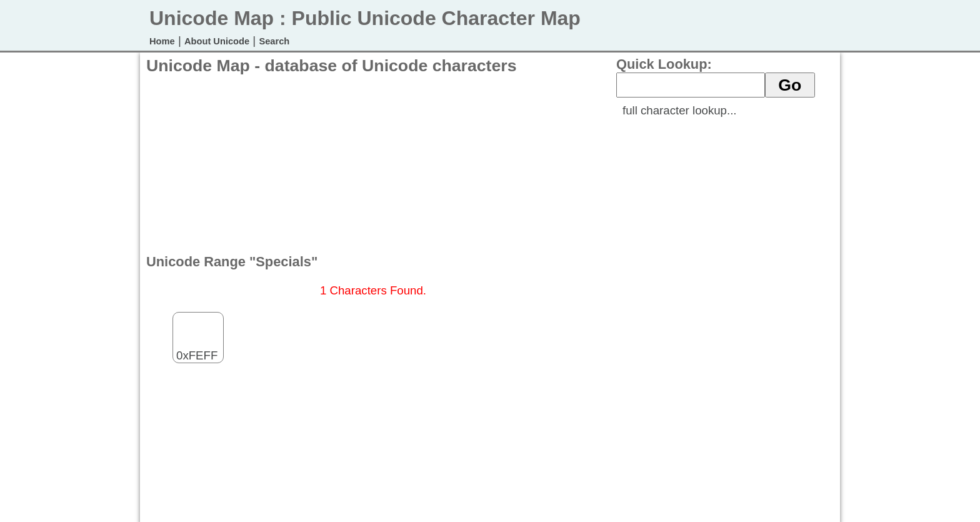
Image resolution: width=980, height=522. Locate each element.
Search (274, 41)
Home (162, 41)
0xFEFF (197, 345)
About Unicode (217, 41)
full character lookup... (680, 110)
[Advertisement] (374, 163)
